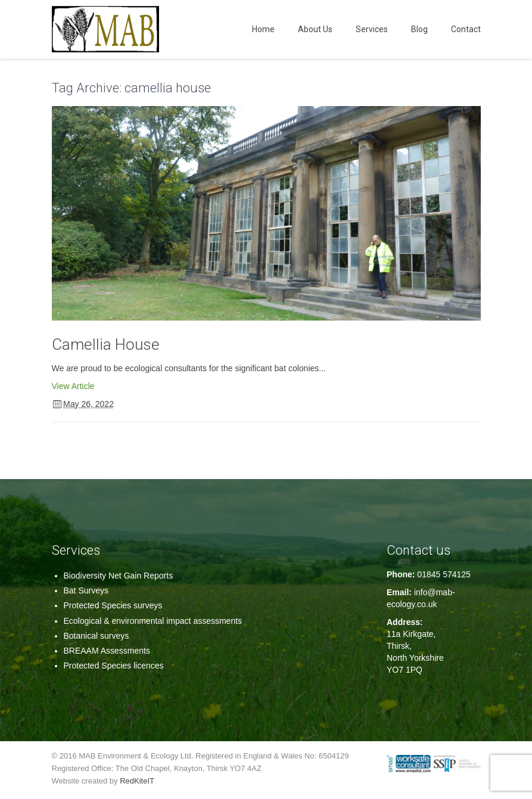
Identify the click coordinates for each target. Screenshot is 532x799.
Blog (419, 29)
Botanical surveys (97, 636)
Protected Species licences (114, 666)
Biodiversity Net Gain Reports (119, 576)
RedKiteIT (137, 781)
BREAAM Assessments (107, 651)
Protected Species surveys (113, 605)
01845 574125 (444, 574)
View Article (73, 386)
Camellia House (106, 344)
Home (263, 29)
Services (372, 29)
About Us (315, 29)
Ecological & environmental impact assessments (153, 621)
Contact (466, 29)
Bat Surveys (86, 590)
